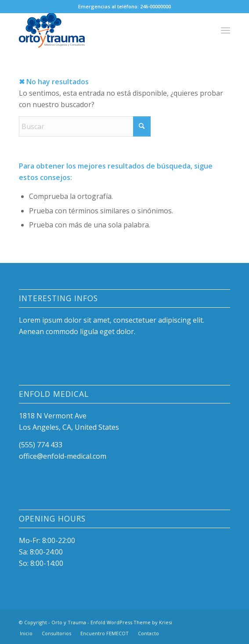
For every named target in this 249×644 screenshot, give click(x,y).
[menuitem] (226, 30)
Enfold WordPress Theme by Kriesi (131, 622)
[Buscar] (85, 126)
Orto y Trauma (69, 622)
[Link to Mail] (224, 621)
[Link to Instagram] (210, 621)
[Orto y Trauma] (104, 30)
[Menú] (226, 30)
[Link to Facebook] (197, 621)
